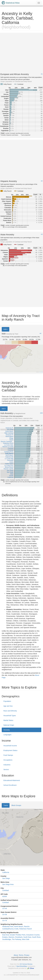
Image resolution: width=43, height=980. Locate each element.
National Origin (9, 725)
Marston (11, 937)
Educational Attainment (12, 780)
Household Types (10, 716)
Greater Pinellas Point (18, 935)
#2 (42, 181)
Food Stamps (8, 755)
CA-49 (5, 908)
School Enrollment (10, 785)
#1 (42, 74)
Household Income (10, 746)
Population (7, 701)
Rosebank (19, 937)
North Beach (19, 927)
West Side (26, 939)
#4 (40, 333)
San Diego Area (8, 884)
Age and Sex (8, 706)
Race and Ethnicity (10, 711)
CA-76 (5, 921)
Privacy (27, 955)
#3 (42, 234)
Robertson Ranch (26, 929)
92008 (5, 896)
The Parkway (16, 939)
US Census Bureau (26, 964)
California (6, 872)
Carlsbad (6, 890)
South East (27, 937)
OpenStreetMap (22, 966)
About (16, 955)
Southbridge (7, 939)
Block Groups (16, 805)
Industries (7, 765)
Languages (7, 735)
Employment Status (10, 750)
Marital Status (8, 720)
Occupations (8, 760)
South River (36, 937)
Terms (21, 955)
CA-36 (5, 914)
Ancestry (7, 730)
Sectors (6, 769)
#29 (41, 413)
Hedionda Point (8, 927)
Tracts (6, 805)
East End (6, 935)
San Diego (6, 878)
